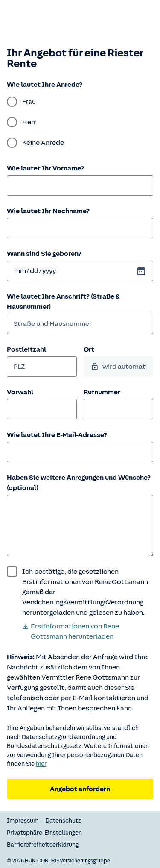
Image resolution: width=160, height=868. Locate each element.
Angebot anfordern (80, 789)
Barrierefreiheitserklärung (43, 845)
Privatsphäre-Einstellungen (44, 833)
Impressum (23, 821)
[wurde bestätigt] (80, 592)
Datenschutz (63, 821)
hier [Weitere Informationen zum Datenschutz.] (41, 764)
